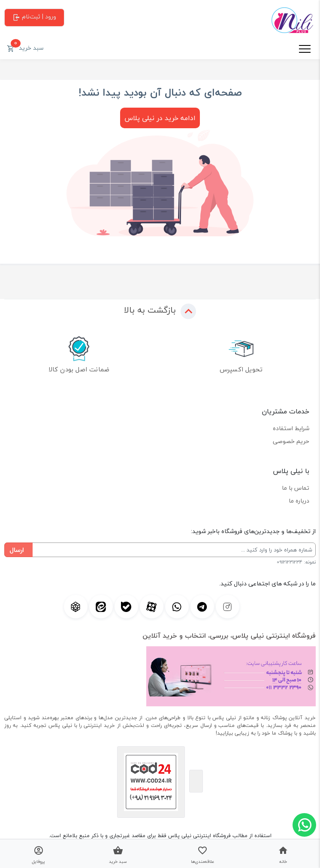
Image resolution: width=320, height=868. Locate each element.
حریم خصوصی (291, 441)
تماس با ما (296, 488)
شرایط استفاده (291, 428)
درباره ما (299, 501)
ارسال (17, 550)
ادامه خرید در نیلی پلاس (160, 118)
